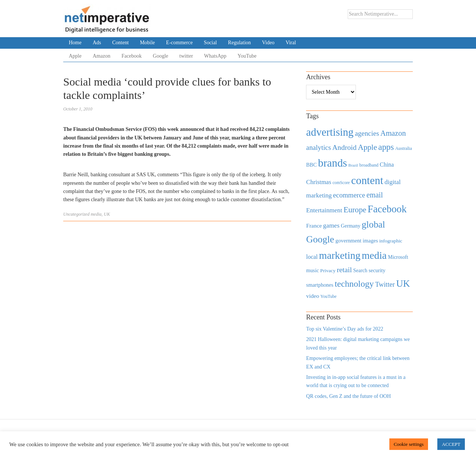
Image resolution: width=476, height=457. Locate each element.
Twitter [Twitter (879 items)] (385, 284)
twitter (186, 56)
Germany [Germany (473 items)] (350, 226)
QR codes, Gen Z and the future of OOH (348, 396)
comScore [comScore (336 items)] (341, 183)
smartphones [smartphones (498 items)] (320, 285)
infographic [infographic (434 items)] (391, 241)
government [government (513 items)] (348, 241)
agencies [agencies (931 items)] (367, 133)
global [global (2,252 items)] (374, 224)
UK (107, 214)
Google (160, 56)
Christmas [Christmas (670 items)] (319, 182)
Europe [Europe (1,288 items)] (355, 210)
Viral (291, 43)
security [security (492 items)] (377, 270)
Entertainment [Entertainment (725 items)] (324, 210)
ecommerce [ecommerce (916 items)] (349, 195)
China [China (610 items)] (387, 165)
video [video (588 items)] (313, 296)
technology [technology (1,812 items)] (354, 284)
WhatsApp (215, 56)
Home (75, 43)
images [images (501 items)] (370, 241)
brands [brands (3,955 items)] (332, 163)
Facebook (132, 56)
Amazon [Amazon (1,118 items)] (393, 133)
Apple (75, 56)
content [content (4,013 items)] (367, 180)
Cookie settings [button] (409, 444)
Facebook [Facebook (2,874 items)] (387, 209)
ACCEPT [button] (451, 444)
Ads (97, 43)
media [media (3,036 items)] (374, 255)
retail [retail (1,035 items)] (345, 270)
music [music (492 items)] (312, 270)
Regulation (239, 43)
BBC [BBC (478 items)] (311, 165)
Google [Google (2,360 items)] (320, 239)
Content (120, 43)
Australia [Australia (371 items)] (404, 148)
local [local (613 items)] (312, 257)
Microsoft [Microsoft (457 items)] (398, 257)
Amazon (101, 56)
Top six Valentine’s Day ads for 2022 (345, 329)
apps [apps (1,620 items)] (386, 147)
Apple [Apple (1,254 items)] (367, 147)
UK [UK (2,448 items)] (403, 284)
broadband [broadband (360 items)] (369, 165)
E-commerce (180, 43)
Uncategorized (76, 214)
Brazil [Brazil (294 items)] (353, 165)
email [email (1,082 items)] (374, 195)
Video (268, 43)
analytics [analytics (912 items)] (319, 147)
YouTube (247, 56)
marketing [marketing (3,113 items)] (340, 255)
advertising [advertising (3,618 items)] (330, 132)
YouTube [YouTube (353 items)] (329, 296)
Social (210, 43)
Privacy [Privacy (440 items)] (328, 271)
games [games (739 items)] (331, 226)
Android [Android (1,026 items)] (344, 147)
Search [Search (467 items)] (360, 271)
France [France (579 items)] (314, 226)
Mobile (147, 43)
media (96, 214)
